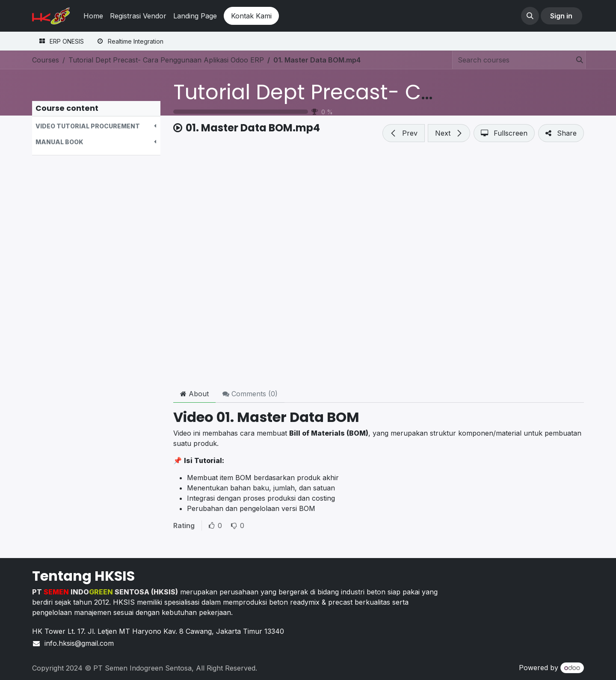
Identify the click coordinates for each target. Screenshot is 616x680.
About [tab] (194, 394)
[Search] (577, 60)
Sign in (561, 16)
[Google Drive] (379, 266)
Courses (46, 60)
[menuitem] (93, 16)
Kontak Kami (251, 16)
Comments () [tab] (250, 394)
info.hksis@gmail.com (80, 643)
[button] (530, 16)
